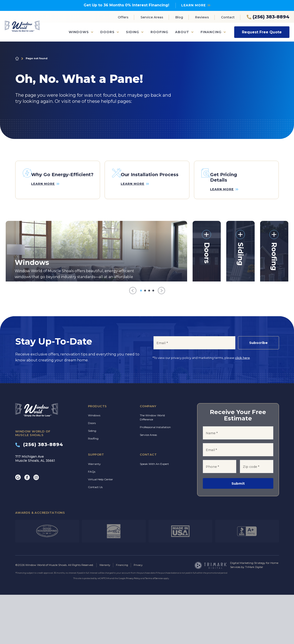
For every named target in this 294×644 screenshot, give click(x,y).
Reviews (202, 17)
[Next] (161, 340)
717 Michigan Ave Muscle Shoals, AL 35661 (35, 508)
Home (17, 58)
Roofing (159, 32)
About (182, 32)
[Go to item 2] (145, 340)
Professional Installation (155, 477)
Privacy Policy (133, 628)
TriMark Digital (255, 616)
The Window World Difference (152, 467)
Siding (133, 32)
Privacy (142, 614)
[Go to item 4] (153, 340)
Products (97, 456)
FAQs (92, 521)
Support (96, 504)
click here (242, 407)
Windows (79, 32)
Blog (179, 17)
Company (148, 456)
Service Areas (152, 17)
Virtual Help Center (101, 529)
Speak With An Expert (154, 513)
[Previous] (133, 340)
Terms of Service (154, 628)
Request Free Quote (262, 32)
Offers (123, 17)
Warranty (94, 513)
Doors (107, 32)
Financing (211, 32)
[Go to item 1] (141, 340)
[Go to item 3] (149, 340)
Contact (228, 17)
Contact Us (95, 537)
